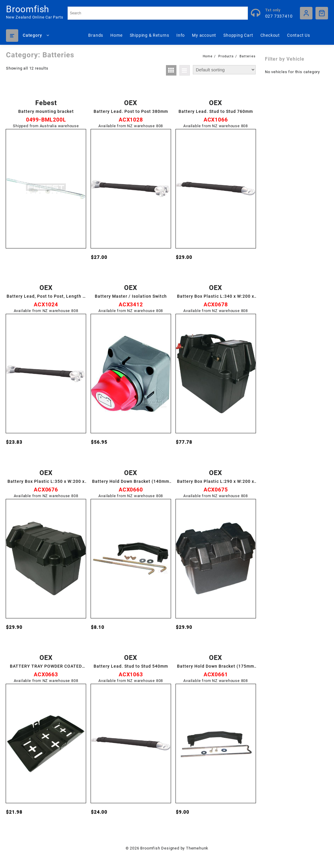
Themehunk (197, 848)
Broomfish (28, 9)
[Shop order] (224, 70)
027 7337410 (279, 16)
